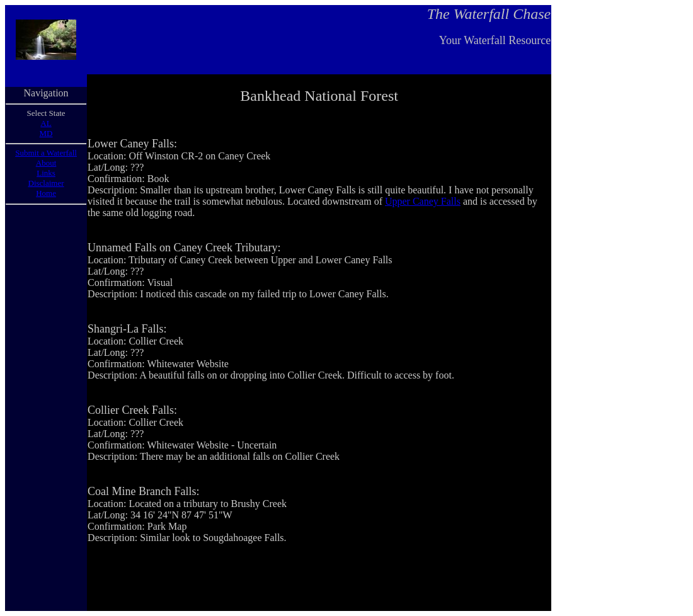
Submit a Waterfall (46, 153)
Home (46, 193)
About (46, 163)
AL (46, 123)
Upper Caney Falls (423, 201)
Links (46, 173)
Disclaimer (46, 183)
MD (46, 133)
